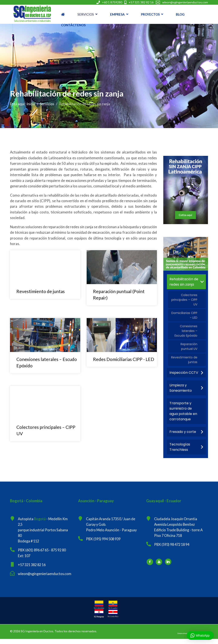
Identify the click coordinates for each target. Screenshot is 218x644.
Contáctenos (73, 25)
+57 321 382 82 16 (141, 2)
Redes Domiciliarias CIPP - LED (124, 362)
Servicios (86, 14)
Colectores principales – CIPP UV (184, 300)
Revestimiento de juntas (41, 294)
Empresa (117, 14)
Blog (180, 14)
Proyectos (150, 14)
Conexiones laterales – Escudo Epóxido (186, 333)
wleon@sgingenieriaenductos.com (185, 2)
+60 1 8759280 (112, 2)
